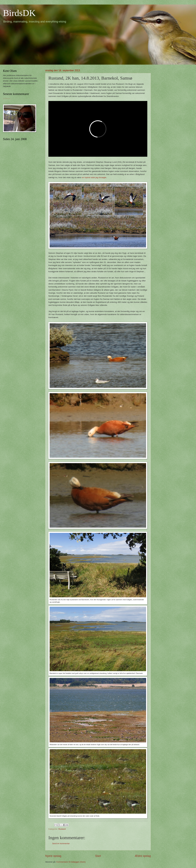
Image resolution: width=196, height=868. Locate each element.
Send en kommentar (61, 843)
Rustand (62, 829)
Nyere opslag (53, 856)
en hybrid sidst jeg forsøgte (94, 177)
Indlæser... (8, 98)
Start (98, 856)
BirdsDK (19, 13)
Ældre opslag (143, 856)
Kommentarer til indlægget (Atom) (71, 862)
